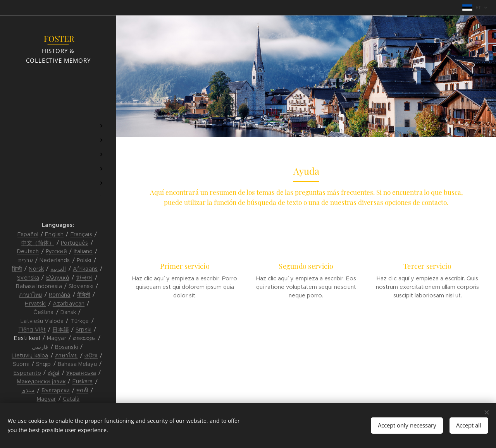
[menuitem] (58, 103)
